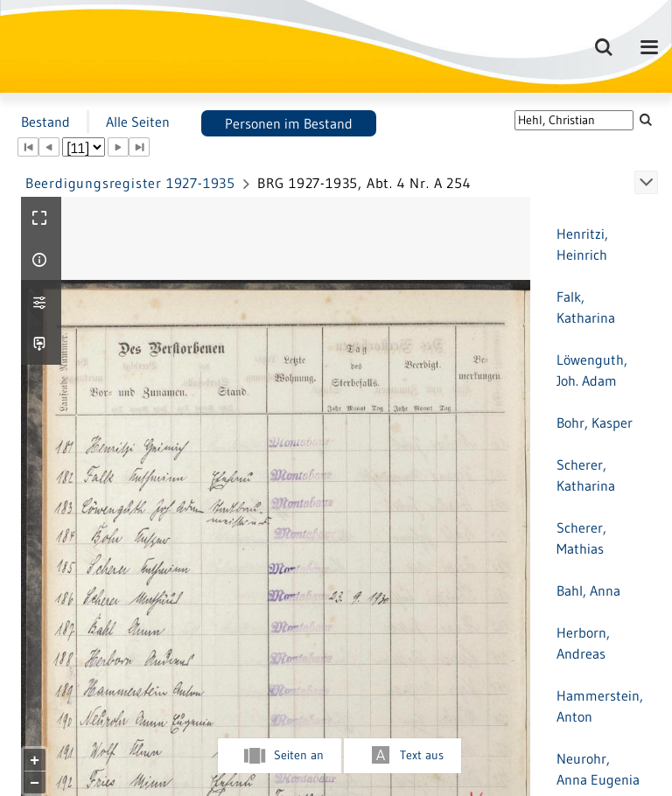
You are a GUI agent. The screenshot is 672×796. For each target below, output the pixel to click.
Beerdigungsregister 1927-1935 (130, 183)
